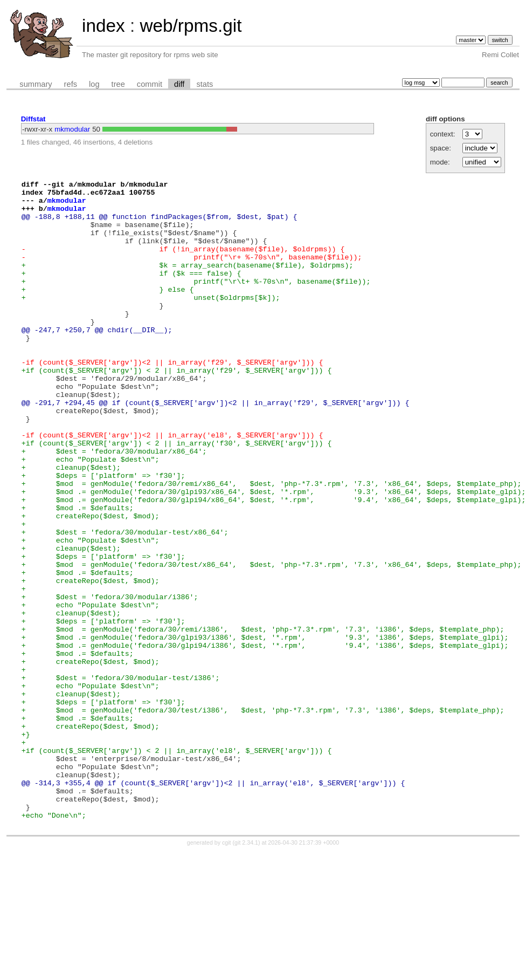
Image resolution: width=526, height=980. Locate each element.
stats (205, 84)
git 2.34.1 (246, 970)
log (94, 84)
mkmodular (72, 129)
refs (71, 84)
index (103, 26)
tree (118, 84)
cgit (227, 970)
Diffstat (33, 119)
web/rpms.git (191, 26)
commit (150, 84)
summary (36, 84)
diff (179, 84)
